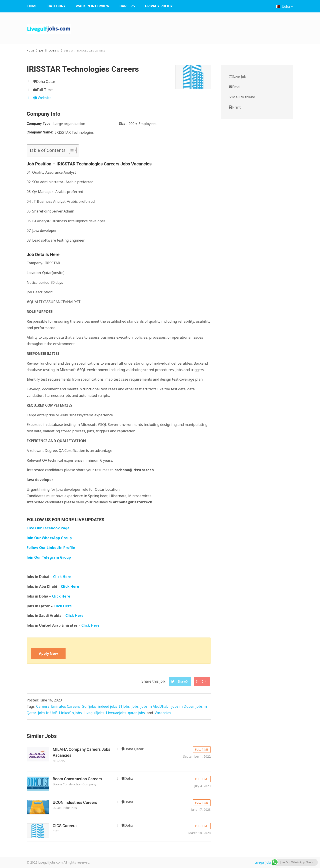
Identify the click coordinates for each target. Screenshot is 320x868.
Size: (123, 124)
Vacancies (163, 713)
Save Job (237, 77)
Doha (285, 7)
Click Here (63, 577)
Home (32, 6)
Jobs (135, 706)
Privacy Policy (159, 6)
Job (41, 51)
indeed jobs (107, 706)
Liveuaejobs (116, 713)
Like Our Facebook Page (48, 528)
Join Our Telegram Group (49, 557)
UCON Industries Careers (75, 802)
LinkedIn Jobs (70, 713)
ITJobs (124, 706)
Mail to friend (242, 97)
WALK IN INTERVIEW (93, 6)
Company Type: (39, 124)
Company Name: (40, 132)
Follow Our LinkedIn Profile (51, 548)
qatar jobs (136, 713)
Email (235, 87)
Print (235, 107)
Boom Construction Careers (77, 779)
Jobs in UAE (48, 713)
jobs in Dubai (183, 706)
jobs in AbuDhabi (155, 706)
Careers (127, 6)
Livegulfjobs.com (267, 862)
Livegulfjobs (94, 713)
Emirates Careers (66, 706)
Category (57, 6)
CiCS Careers (65, 826)
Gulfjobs (89, 706)
